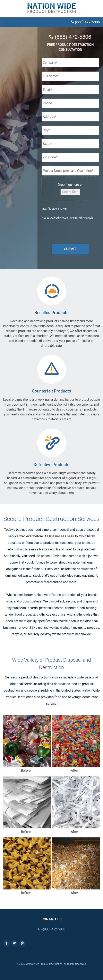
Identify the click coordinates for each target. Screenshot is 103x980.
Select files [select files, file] (70, 192)
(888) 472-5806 (86, 22)
